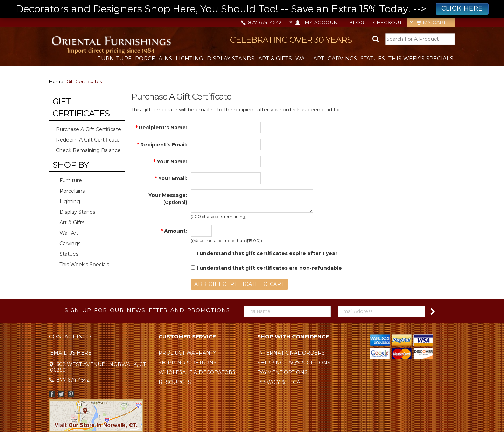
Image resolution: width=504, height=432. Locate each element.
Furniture (114, 58)
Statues (373, 58)
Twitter (61, 394)
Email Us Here (71, 353)
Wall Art (310, 58)
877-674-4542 (262, 22)
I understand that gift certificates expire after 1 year (264, 253)
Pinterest (71, 394)
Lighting (189, 58)
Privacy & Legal (280, 382)
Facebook (52, 394)
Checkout (388, 22)
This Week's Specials (421, 58)
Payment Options (282, 372)
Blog (357, 22)
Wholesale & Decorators (197, 372)
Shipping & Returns (188, 363)
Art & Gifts (275, 58)
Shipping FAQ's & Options (294, 363)
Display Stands (231, 58)
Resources (175, 382)
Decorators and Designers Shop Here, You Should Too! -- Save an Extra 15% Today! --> (252, 9)
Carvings (342, 58)
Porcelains (154, 58)
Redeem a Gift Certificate (88, 140)
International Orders (291, 353)
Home (56, 81)
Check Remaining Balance (88, 150)
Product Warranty (187, 353)
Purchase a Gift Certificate (89, 129)
